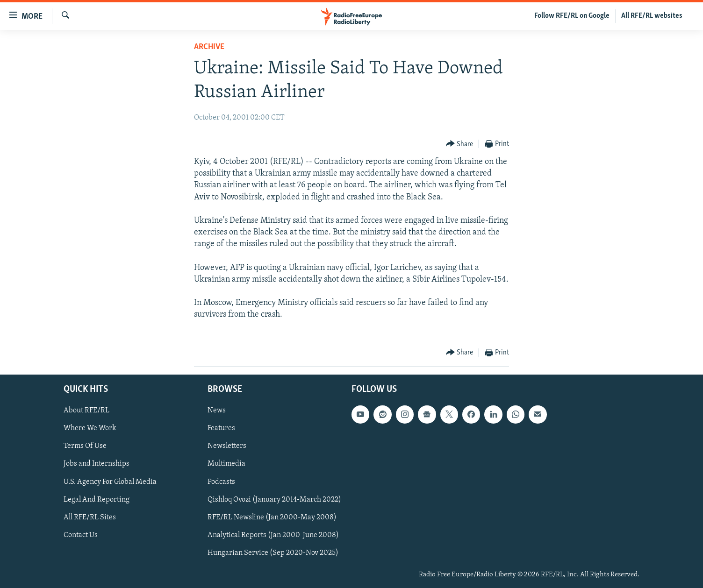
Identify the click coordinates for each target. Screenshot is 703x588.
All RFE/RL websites (652, 16)
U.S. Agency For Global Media (110, 482)
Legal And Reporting (97, 499)
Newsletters (227, 446)
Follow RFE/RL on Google (572, 16)
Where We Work (90, 428)
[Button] (460, 144)
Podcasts (221, 482)
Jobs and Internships (97, 464)
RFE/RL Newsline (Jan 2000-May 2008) (272, 517)
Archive (209, 47)
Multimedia (226, 464)
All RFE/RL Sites (90, 517)
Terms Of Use (85, 446)
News (217, 411)
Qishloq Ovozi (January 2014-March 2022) (274, 499)
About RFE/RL (86, 411)
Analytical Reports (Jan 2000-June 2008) (273, 535)
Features (221, 428)
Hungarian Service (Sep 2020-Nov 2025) (273, 553)
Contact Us (81, 535)
